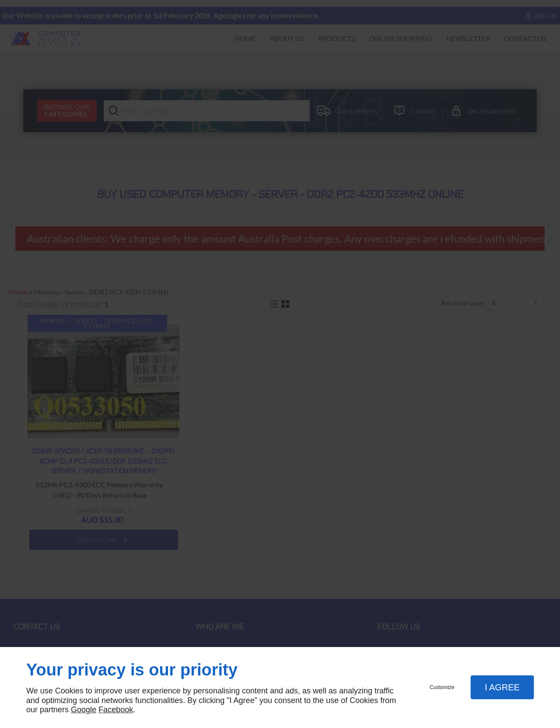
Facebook (116, 710)
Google (84, 710)
